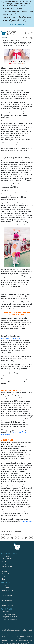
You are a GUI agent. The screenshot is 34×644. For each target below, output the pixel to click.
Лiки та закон (7, 598)
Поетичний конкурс (9, 614)
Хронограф (6, 603)
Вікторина (5, 612)
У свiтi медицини (8, 605)
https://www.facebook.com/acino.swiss (14, 338)
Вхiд (3, 579)
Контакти (5, 571)
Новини (5, 585)
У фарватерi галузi (8, 590)
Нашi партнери (7, 569)
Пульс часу (6, 588)
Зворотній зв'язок (8, 574)
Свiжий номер (7, 559)
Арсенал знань (7, 600)
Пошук (4, 576)
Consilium (5, 593)
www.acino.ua (27, 521)
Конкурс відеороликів (9, 619)
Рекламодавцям (8, 566)
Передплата (6, 564)
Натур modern (7, 595)
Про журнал (6, 556)
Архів (4, 561)
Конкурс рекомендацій (10, 617)
